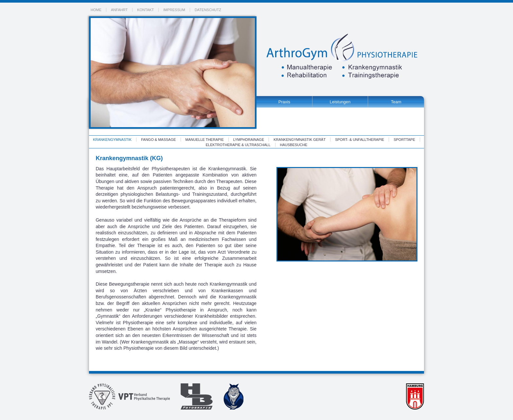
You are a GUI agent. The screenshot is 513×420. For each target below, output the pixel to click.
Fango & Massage (158, 140)
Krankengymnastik (112, 140)
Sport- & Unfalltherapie (360, 140)
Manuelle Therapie (205, 140)
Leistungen (340, 102)
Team (396, 102)
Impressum (174, 10)
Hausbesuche (294, 145)
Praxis (284, 102)
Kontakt (145, 10)
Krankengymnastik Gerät (300, 140)
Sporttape (404, 140)
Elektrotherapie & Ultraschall (238, 145)
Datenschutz (208, 10)
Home (96, 10)
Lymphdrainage (249, 140)
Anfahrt (119, 10)
